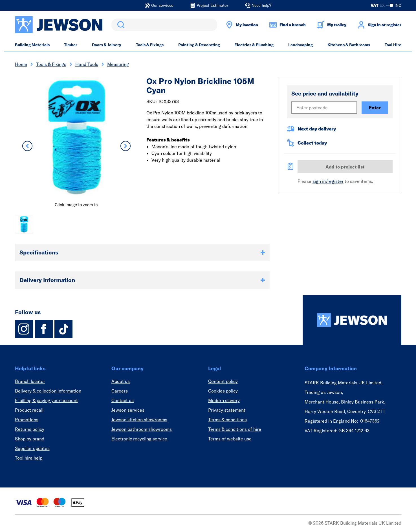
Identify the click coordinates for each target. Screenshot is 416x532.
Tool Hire (393, 45)
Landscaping (301, 45)
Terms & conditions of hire (235, 429)
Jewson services (128, 410)
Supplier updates (32, 448)
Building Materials (32, 45)
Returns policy (30, 429)
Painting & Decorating (199, 45)
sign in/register (328, 181)
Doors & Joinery (107, 45)
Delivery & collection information (48, 391)
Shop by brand (30, 439)
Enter (375, 108)
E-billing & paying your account (46, 400)
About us (121, 381)
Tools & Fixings (150, 45)
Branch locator (30, 381)
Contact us (123, 400)
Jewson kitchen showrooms (139, 420)
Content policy (223, 381)
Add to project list (345, 167)
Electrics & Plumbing (254, 45)
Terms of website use (230, 439)
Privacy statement (227, 410)
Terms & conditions (227, 420)
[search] (164, 25)
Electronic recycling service (139, 439)
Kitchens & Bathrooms (349, 45)
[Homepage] (352, 320)
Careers (120, 391)
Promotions (27, 420)
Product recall (29, 410)
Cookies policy (223, 391)
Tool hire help (29, 458)
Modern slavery (224, 400)
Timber (71, 45)
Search (120, 25)
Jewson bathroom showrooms (142, 429)
